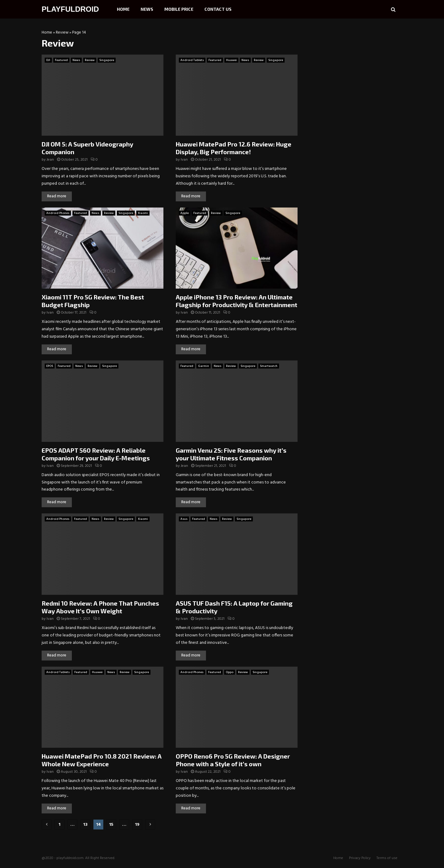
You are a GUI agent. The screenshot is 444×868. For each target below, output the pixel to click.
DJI (48, 60)
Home (123, 9)
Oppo (230, 672)
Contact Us (218, 9)
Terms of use (387, 858)
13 (85, 825)
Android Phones (58, 213)
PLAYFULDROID (70, 9)
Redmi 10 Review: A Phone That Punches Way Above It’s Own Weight (100, 607)
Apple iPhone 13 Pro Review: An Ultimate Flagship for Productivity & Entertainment (236, 301)
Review (62, 33)
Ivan (184, 160)
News (147, 9)
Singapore (107, 60)
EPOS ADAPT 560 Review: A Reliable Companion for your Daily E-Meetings (96, 454)
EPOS (50, 366)
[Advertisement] (356, 69)
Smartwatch (269, 366)
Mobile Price (179, 9)
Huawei (231, 60)
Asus (184, 519)
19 (137, 825)
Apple (185, 213)
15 (111, 825)
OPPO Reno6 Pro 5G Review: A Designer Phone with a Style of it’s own (233, 760)
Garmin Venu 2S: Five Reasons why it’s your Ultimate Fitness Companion (231, 454)
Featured (61, 60)
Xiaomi (143, 213)
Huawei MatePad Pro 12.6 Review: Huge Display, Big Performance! (234, 148)
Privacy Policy (360, 858)
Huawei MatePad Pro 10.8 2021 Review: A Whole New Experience (102, 760)
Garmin (203, 366)
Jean (50, 160)
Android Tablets (192, 60)
